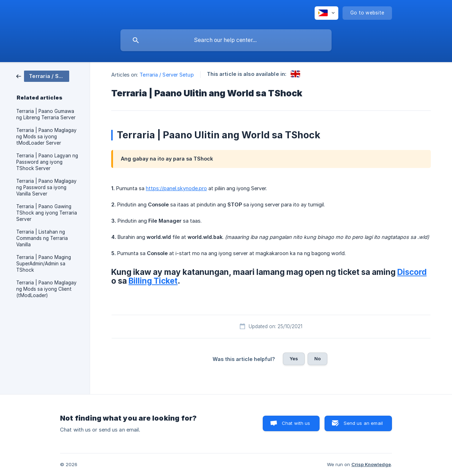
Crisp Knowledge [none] (371, 464)
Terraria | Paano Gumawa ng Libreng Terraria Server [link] (46, 114)
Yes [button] (294, 358)
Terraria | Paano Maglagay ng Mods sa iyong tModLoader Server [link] (46, 137)
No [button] (317, 358)
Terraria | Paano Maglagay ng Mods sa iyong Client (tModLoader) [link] (46, 289)
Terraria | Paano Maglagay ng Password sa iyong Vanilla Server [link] (46, 187)
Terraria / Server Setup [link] (166, 75)
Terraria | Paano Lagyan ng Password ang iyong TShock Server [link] (47, 162)
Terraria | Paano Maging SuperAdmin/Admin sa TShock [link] (44, 264)
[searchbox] (226, 40)
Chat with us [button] (296, 423)
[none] (326, 13)
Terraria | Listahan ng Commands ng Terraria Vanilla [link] (42, 238)
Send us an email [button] (363, 423)
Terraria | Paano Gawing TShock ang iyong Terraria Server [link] (47, 213)
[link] (43, 76)
